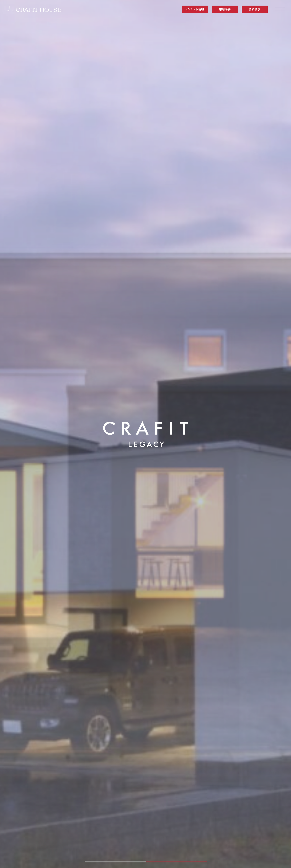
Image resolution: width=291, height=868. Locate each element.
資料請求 (255, 9)
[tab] (115, 862)
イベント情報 (195, 9)
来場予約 (225, 9)
